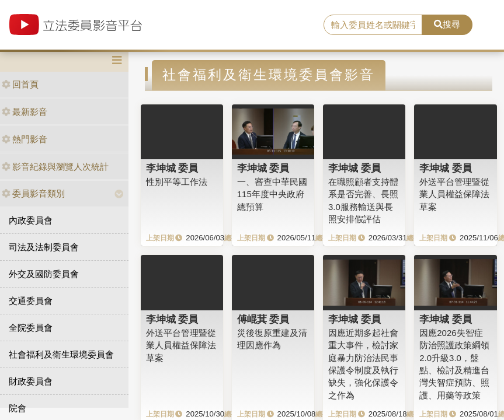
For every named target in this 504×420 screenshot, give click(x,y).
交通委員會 (31, 301)
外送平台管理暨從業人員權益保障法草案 (454, 194)
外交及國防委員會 (44, 274)
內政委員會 (31, 220)
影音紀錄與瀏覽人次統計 (55, 167)
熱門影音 (25, 139)
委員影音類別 (33, 193)
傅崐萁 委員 (263, 319)
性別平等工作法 (177, 182)
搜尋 (447, 24)
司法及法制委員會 (44, 247)
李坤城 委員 (172, 168)
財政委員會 (31, 381)
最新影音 (25, 112)
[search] (373, 25)
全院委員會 (31, 328)
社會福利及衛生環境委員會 (61, 354)
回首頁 (20, 84)
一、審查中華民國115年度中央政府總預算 (272, 194)
